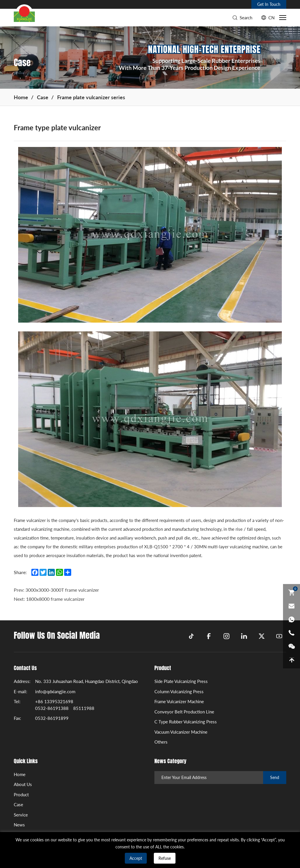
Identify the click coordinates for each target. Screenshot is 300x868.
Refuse (165, 858)
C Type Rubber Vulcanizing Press (186, 722)
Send (275, 777)
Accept (136, 858)
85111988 (84, 708)
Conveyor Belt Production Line (184, 712)
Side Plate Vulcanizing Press (181, 681)
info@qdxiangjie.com (55, 691)
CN (271, 18)
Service (21, 815)
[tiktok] (191, 636)
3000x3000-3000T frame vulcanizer (62, 598)
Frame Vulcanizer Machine (179, 701)
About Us (23, 784)
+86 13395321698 (54, 701)
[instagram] (226, 636)
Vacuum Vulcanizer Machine (181, 732)
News (19, 825)
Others (161, 742)
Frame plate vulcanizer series (91, 97)
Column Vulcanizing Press (179, 691)
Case (43, 97)
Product (21, 795)
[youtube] (279, 636)
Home (21, 97)
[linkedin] (244, 636)
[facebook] (209, 636)
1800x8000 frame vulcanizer (55, 607)
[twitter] (262, 636)
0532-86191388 (52, 708)
